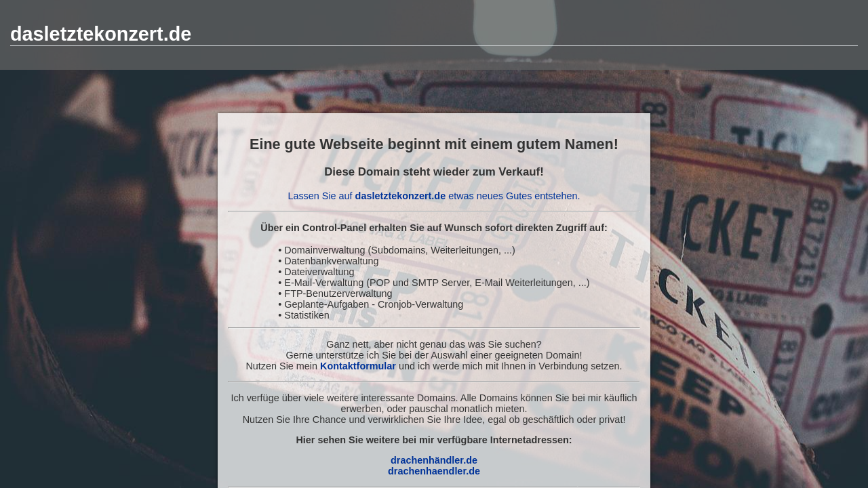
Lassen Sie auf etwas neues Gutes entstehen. (434, 196)
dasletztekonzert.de (101, 34)
